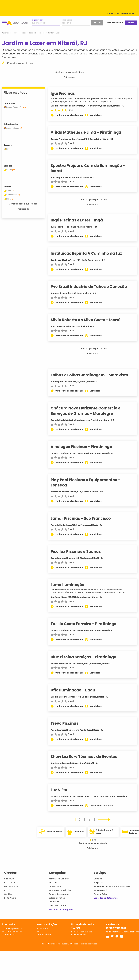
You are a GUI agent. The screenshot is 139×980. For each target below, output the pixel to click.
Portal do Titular (78, 935)
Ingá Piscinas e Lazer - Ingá (80, 220)
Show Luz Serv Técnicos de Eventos (88, 757)
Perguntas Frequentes (12, 931)
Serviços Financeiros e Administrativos (112, 886)
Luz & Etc (63, 790)
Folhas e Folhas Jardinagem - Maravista (93, 375)
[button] (91, 840)
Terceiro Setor (100, 894)
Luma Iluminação (71, 585)
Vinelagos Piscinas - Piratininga (85, 447)
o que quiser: (38, 20)
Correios (98, 879)
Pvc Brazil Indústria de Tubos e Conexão (93, 287)
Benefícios (54, 902)
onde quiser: (67, 20)
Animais (53, 883)
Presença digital (44, 934)
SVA (38, 931)
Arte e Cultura (56, 886)
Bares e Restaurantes (59, 894)
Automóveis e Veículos (60, 890)
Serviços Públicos (102, 890)
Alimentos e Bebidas (59, 879)
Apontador (7, 33)
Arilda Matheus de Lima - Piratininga (90, 132)
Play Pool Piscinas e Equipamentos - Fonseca (89, 482)
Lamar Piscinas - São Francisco (84, 518)
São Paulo (9, 879)
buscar (97, 23)
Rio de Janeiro (11, 883)
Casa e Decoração (58, 906)
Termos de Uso (9, 934)
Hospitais (98, 883)
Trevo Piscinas (68, 723)
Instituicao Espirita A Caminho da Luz (90, 253)
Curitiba (8, 894)
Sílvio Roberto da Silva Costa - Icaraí (89, 320)
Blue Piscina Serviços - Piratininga (87, 657)
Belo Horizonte (11, 886)
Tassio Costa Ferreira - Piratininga (87, 624)
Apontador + (42, 928)
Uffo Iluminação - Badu (77, 690)
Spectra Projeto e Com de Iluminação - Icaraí (91, 168)
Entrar (131, 23)
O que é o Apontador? (12, 928)
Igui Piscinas (66, 93)
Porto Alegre (10, 898)
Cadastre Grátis (115, 23)
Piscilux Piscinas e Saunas (79, 551)
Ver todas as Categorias (61, 909)
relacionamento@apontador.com (122, 932)
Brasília (8, 890)
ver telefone (99, 115)
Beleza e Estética (57, 898)
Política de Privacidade (82, 932)
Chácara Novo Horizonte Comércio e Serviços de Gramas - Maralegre (89, 411)
